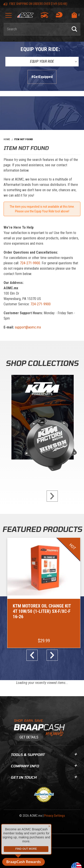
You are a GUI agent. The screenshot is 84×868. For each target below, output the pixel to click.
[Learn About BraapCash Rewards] (40, 731)
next (50, 496)
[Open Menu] (9, 17)
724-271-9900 (30, 263)
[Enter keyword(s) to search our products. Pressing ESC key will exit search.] (36, 29)
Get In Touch (44, 777)
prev (34, 655)
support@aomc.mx (28, 327)
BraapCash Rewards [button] (24, 862)
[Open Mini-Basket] (75, 15)
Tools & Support (44, 754)
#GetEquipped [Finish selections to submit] (42, 77)
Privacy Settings (55, 816)
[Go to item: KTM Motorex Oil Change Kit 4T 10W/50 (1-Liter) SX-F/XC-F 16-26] (44, 593)
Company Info (44, 766)
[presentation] (55, 841)
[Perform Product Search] (74, 29)
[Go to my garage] (45, 15)
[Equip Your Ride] (42, 62)
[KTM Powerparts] (42, 418)
